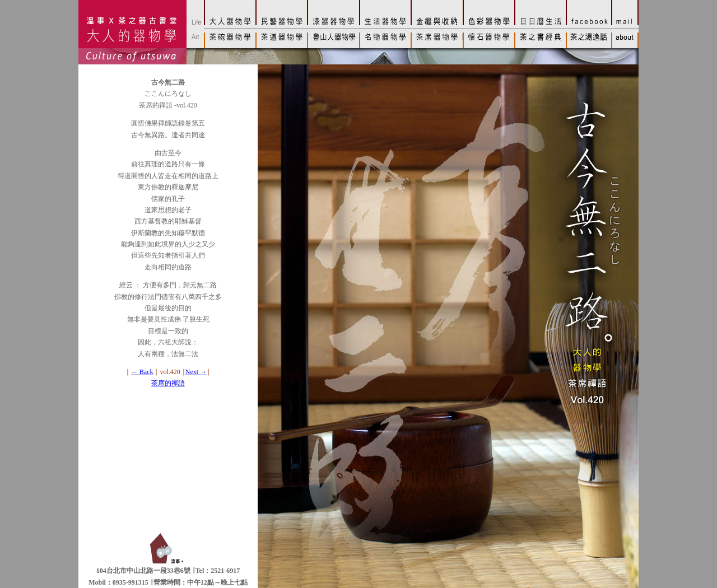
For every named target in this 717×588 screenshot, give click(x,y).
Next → (196, 372)
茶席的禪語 (168, 383)
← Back (142, 372)
